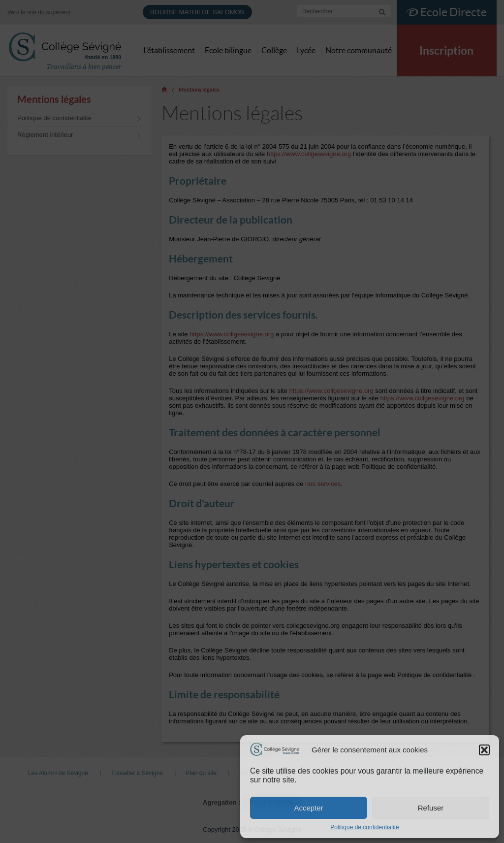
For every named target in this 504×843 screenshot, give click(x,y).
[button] (484, 750)
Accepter (308, 808)
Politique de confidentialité (364, 827)
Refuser (431, 808)
